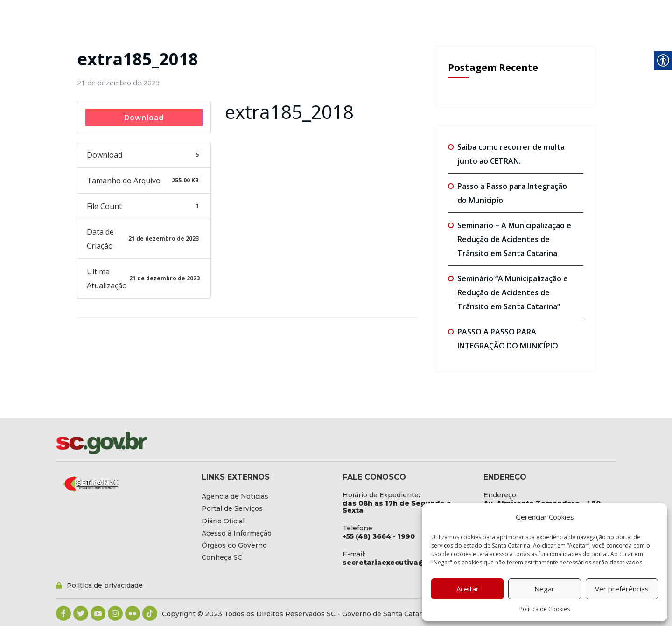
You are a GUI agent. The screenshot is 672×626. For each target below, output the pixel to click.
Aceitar (468, 589)
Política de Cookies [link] (545, 609)
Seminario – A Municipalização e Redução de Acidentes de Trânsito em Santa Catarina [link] (514, 239)
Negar (544, 589)
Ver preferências (622, 589)
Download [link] (144, 118)
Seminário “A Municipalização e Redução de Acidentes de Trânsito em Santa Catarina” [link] (513, 292)
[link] (119, 83)
